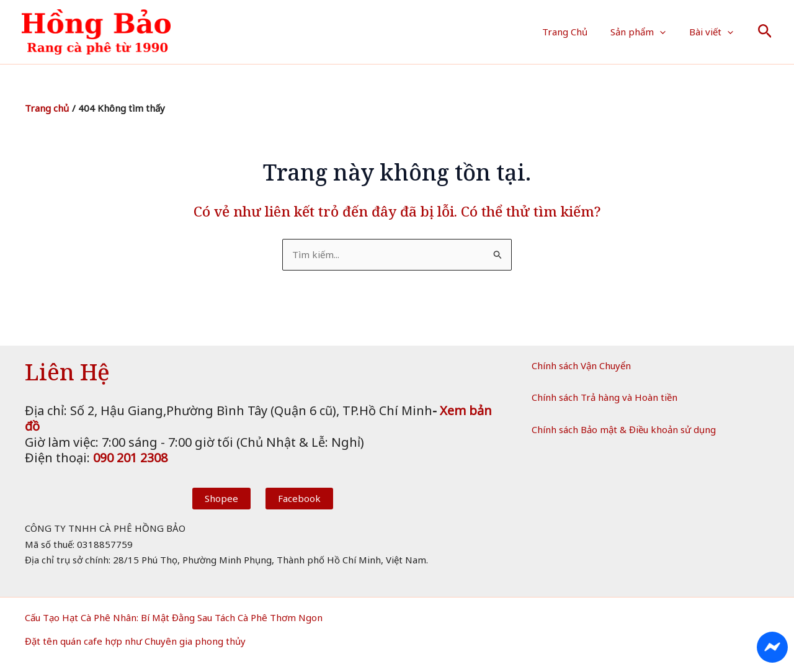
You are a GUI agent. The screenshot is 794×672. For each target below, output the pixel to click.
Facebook (299, 498)
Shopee (221, 498)
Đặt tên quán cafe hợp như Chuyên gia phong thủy (135, 641)
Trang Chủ (577, 32)
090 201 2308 (130, 458)
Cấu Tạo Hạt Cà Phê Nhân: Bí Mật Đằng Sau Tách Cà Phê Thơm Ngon (174, 617)
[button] (667, 32)
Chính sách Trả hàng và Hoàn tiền (604, 397)
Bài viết (714, 32)
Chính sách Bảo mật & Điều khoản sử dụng (624, 429)
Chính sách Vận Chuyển (581, 365)
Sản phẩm (645, 32)
